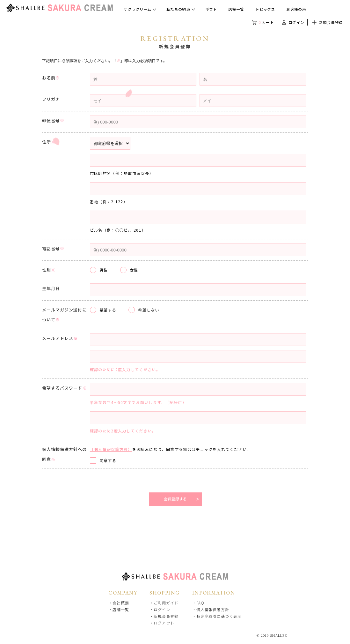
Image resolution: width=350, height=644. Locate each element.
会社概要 (121, 603)
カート (262, 22)
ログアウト (164, 623)
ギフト (211, 9)
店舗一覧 (236, 9)
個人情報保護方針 (213, 609)
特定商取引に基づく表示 (219, 616)
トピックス (265, 9)
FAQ (200, 603)
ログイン (293, 22)
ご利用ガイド (166, 603)
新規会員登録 (327, 22)
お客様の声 (296, 9)
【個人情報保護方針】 (111, 449)
